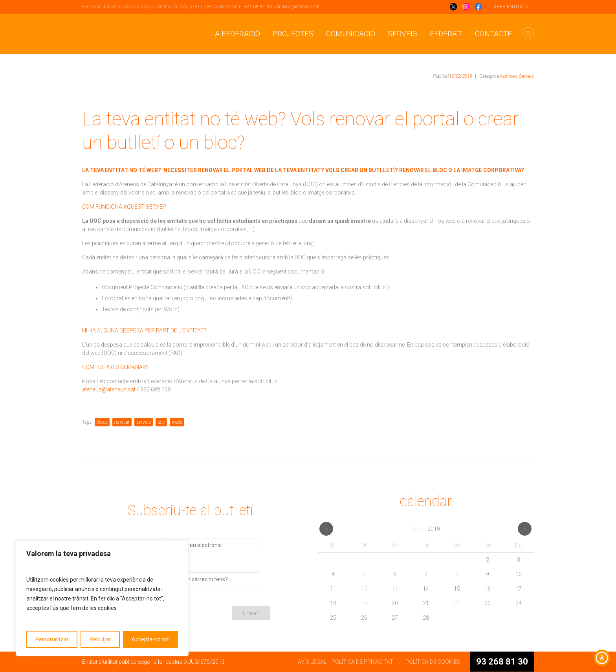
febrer (426, 529)
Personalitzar (52, 639)
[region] (102, 599)
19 (364, 603)
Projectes (293, 34)
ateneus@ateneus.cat (298, 7)
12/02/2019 (460, 76)
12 (364, 589)
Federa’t (446, 34)
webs (177, 422)
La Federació (236, 34)
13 (395, 589)
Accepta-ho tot (150, 639)
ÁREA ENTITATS (511, 7)
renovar (122, 422)
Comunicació (351, 34)
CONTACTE (493, 34)
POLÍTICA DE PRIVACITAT (362, 662)
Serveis (402, 34)
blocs (102, 422)
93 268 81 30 (258, 7)
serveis (144, 422)
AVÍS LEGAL (312, 662)
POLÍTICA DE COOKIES (433, 662)
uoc (161, 422)
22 (457, 603)
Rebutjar (100, 639)
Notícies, (509, 76)
